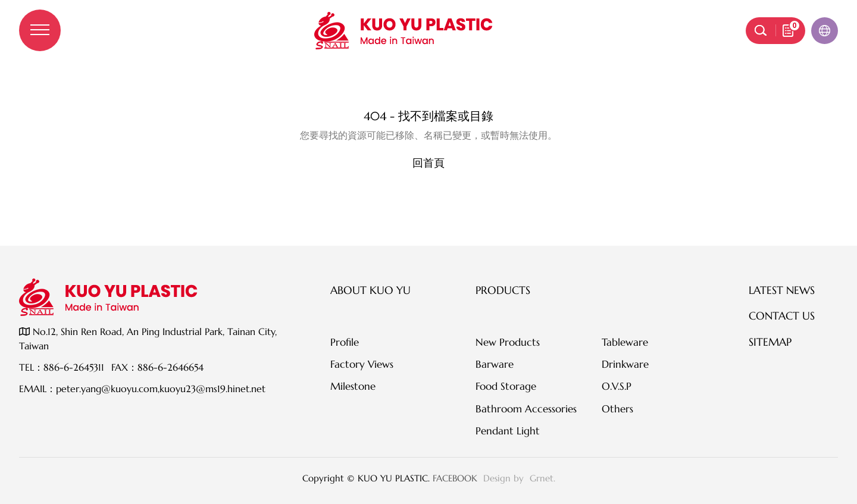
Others (617, 409)
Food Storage (506, 386)
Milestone (353, 386)
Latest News (782, 290)
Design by (505, 478)
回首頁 (428, 163)
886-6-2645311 (74, 367)
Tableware (625, 342)
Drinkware (625, 364)
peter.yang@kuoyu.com (107, 389)
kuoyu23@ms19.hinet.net (212, 389)
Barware (495, 364)
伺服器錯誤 (428, 92)
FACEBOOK (455, 478)
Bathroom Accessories (526, 409)
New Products (508, 342)
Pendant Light (508, 431)
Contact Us (782, 316)
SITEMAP (770, 342)
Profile (345, 342)
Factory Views (362, 364)
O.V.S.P (617, 386)
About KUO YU (370, 290)
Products (503, 290)
